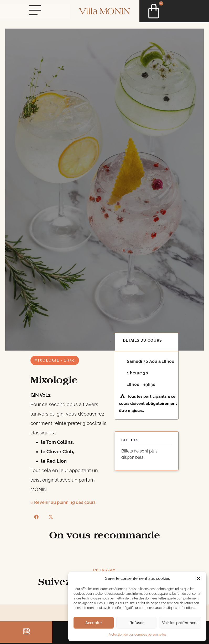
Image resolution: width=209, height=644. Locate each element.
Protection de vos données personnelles (137, 635)
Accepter (94, 623)
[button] (198, 578)
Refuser (137, 623)
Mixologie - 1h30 (55, 360)
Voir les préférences (180, 623)
